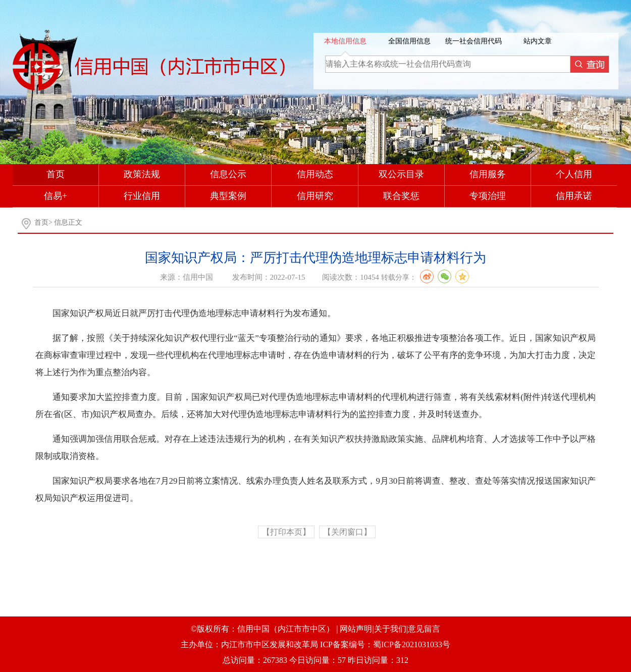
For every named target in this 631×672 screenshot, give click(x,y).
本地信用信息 (345, 41)
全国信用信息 (409, 41)
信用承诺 (574, 196)
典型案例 (228, 196)
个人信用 (574, 174)
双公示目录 (401, 174)
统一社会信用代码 (474, 41)
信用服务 (488, 174)
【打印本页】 (286, 532)
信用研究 (315, 196)
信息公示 (228, 174)
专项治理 (488, 196)
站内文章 (538, 41)
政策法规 (142, 174)
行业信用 (142, 196)
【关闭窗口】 (347, 532)
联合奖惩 (401, 196)
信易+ (56, 196)
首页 (56, 174)
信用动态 (315, 174)
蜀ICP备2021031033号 (412, 644)
